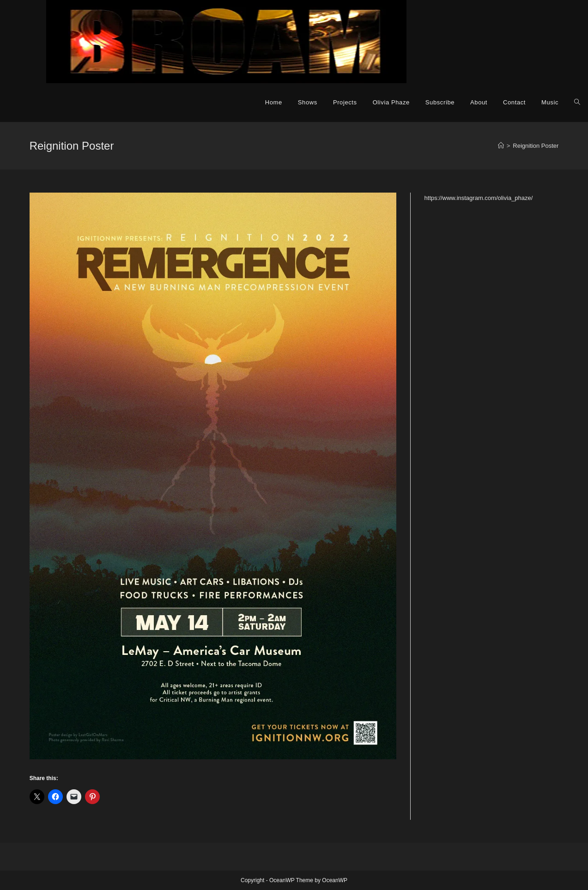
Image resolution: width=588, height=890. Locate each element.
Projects (345, 102)
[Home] (501, 146)
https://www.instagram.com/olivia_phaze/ (479, 198)
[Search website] (577, 103)
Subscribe (440, 102)
